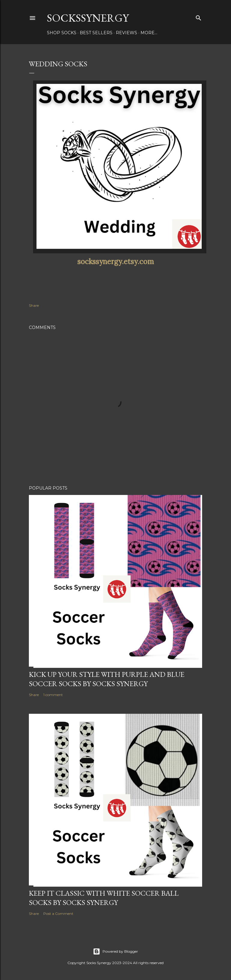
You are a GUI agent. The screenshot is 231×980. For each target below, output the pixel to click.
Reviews (126, 33)
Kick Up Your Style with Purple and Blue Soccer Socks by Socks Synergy (107, 679)
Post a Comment (58, 914)
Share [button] (34, 305)
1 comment (53, 695)
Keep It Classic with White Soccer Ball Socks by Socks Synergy (104, 898)
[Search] (199, 17)
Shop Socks (62, 33)
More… (149, 33)
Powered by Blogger (115, 951)
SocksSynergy (88, 18)
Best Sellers (96, 33)
